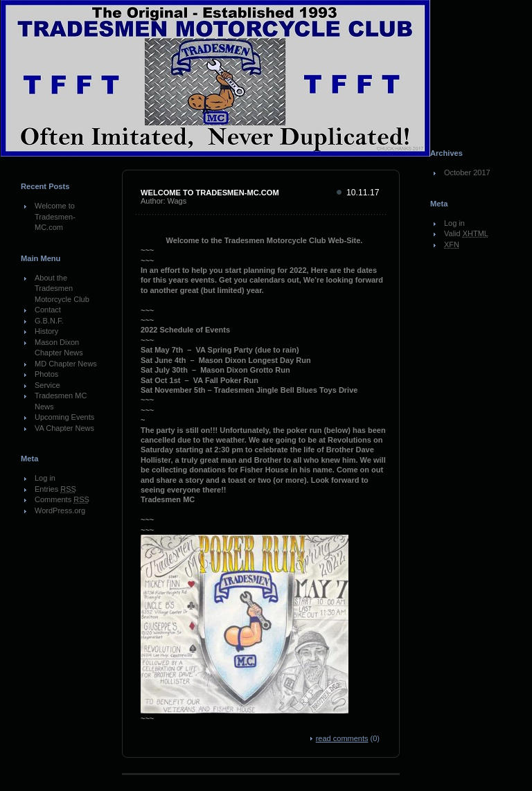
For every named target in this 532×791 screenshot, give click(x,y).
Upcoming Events (64, 417)
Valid (466, 233)
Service (47, 385)
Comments (62, 499)
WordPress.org (60, 510)
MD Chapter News (66, 364)
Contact (48, 310)
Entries (55, 489)
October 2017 (467, 172)
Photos (46, 374)
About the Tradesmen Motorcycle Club (62, 288)
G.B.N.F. (49, 321)
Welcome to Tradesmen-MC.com (55, 216)
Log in (45, 478)
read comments (342, 738)
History (46, 331)
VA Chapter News (64, 428)
